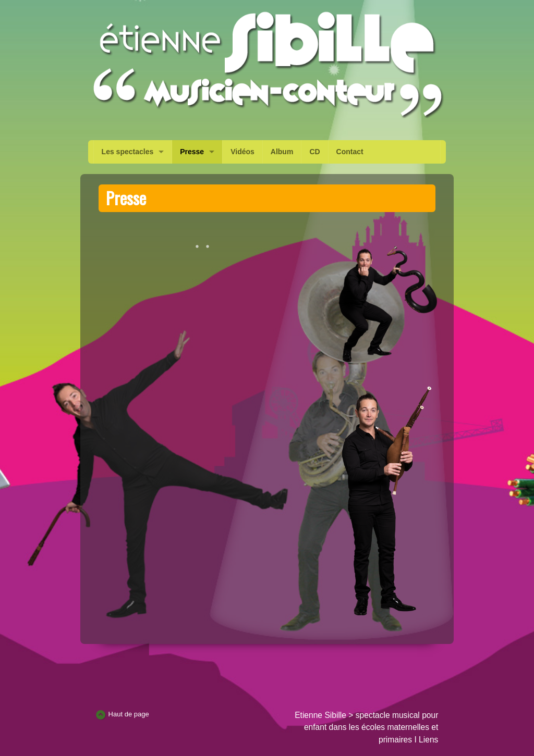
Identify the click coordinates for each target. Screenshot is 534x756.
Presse (192, 152)
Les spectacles (128, 152)
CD (314, 152)
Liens (428, 740)
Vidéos (242, 152)
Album (282, 152)
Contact (350, 152)
